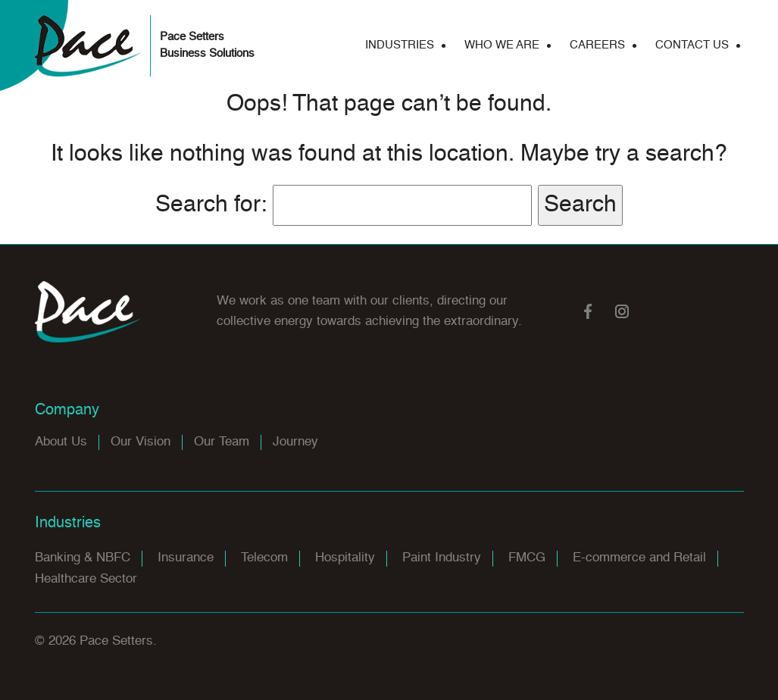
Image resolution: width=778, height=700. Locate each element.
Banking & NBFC (83, 558)
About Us (61, 442)
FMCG (527, 558)
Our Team (222, 442)
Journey (295, 442)
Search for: (211, 205)
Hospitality (345, 558)
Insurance (186, 558)
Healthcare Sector (86, 579)
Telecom (264, 558)
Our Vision (141, 442)
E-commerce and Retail (639, 558)
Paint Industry (442, 558)
